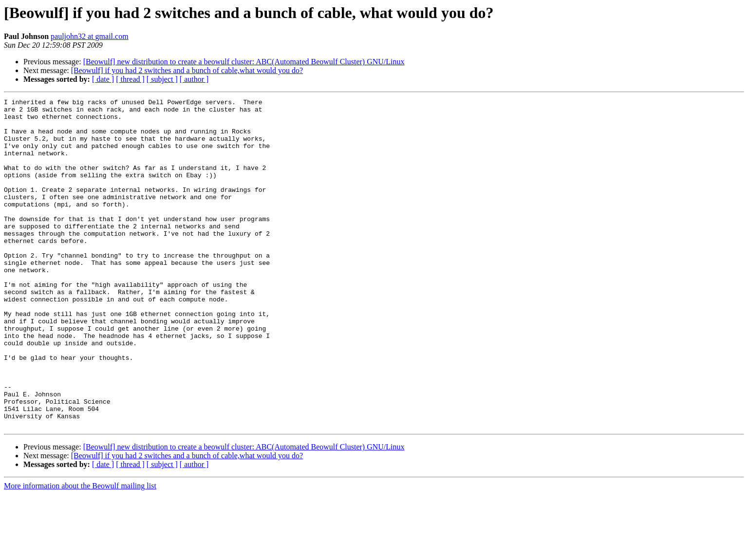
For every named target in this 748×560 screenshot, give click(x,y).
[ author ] (194, 79)
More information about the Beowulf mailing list (80, 551)
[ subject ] (162, 79)
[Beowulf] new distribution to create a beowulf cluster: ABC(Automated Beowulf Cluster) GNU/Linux (244, 62)
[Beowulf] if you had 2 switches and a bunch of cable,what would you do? (187, 70)
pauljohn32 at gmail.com (90, 36)
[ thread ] (130, 79)
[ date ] (103, 79)
